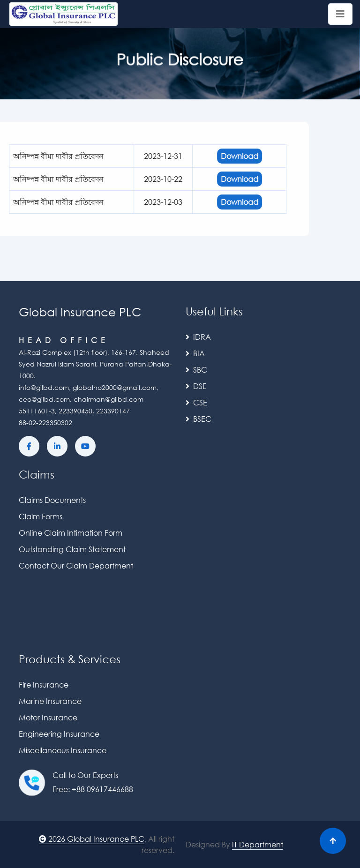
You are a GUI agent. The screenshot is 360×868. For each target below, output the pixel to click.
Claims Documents (52, 500)
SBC (196, 370)
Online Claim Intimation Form (71, 533)
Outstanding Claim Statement (72, 549)
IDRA (198, 337)
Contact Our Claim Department (76, 565)
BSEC (199, 419)
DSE (196, 386)
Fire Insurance (44, 685)
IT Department (258, 844)
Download (209, 156)
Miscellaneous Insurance (63, 750)
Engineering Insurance (59, 734)
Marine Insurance (50, 701)
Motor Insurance (48, 717)
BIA (195, 353)
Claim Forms (41, 516)
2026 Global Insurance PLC (92, 839)
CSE (196, 402)
